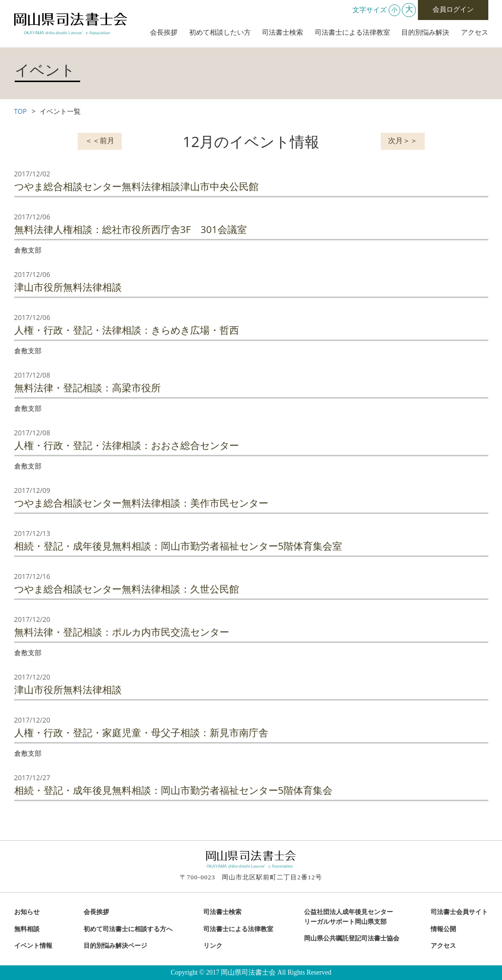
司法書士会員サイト (459, 912)
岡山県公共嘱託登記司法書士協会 (352, 938)
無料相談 (27, 929)
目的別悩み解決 (425, 32)
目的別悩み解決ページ (115, 946)
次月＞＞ (403, 140)
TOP (21, 111)
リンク (213, 946)
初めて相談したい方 (220, 32)
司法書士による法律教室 (352, 32)
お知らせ (27, 912)
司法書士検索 (283, 32)
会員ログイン (453, 10)
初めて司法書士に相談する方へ (128, 929)
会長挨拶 (164, 32)
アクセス (475, 32)
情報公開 (443, 929)
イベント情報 (33, 946)
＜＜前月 (100, 140)
